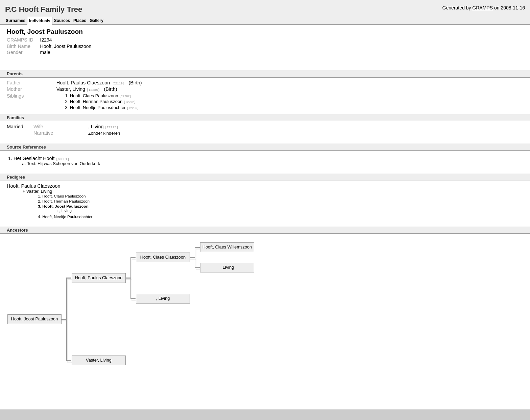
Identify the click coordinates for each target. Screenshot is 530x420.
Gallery (97, 21)
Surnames (16, 21)
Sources (62, 21)
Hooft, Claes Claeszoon (163, 257)
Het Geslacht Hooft (41, 158)
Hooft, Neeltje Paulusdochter (104, 107)
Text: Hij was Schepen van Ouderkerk (64, 163)
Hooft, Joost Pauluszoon (35, 319)
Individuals (40, 21)
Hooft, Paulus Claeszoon (91, 83)
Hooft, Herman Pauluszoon (103, 101)
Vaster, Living (78, 89)
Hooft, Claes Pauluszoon (101, 95)
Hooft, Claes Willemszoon (227, 247)
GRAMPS (483, 8)
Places (80, 21)
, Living (103, 126)
